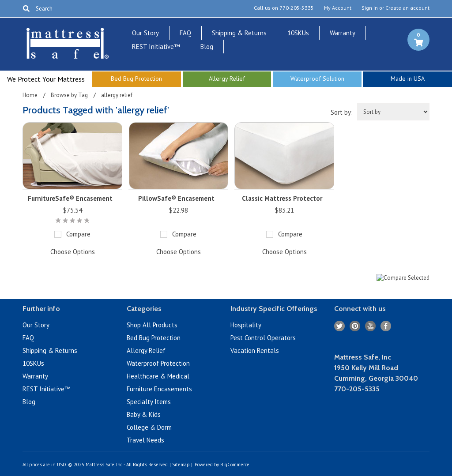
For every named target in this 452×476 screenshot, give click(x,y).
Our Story (145, 33)
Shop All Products (152, 325)
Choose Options (73, 252)
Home (30, 95)
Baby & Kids (144, 414)
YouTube (371, 326)
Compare (78, 234)
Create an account (407, 8)
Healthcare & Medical (158, 376)
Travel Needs (145, 440)
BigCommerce (235, 465)
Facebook (386, 326)
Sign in (370, 8)
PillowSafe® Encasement (176, 198)
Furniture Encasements (159, 389)
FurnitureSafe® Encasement (70, 198)
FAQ (185, 33)
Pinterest (355, 326)
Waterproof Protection (158, 363)
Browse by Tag (69, 95)
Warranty (343, 33)
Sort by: (342, 112)
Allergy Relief (146, 350)
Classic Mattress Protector (282, 198)
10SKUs (298, 33)
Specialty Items (149, 402)
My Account (338, 8)
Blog (207, 47)
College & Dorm (149, 427)
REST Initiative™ (156, 47)
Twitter (340, 326)
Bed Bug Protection (154, 338)
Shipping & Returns (239, 33)
